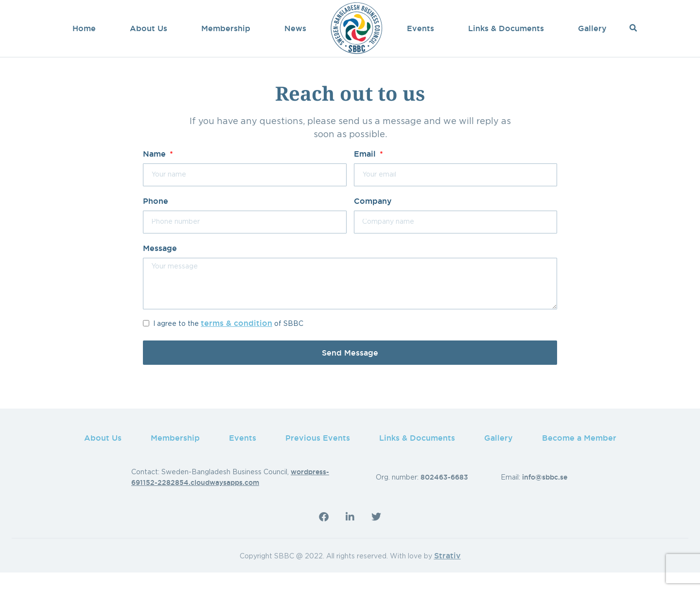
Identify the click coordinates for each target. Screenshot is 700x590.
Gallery (592, 28)
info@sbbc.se (545, 495)
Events (420, 28)
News (295, 28)
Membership (226, 28)
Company (373, 219)
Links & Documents (506, 28)
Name (156, 172)
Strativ (447, 573)
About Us (149, 28)
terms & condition (236, 341)
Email (366, 172)
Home (84, 28)
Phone (156, 219)
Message (160, 266)
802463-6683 (444, 495)
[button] (633, 28)
